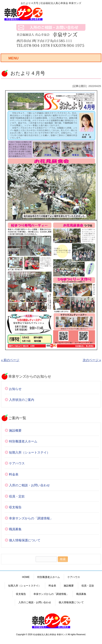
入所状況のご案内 (22, 400)
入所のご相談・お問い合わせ (29, 485)
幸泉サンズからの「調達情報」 (31, 518)
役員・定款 (17, 496)
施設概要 (15, 430)
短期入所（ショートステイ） (29, 452)
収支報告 (15, 507)
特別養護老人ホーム (23, 441)
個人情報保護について (25, 540)
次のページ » (92, 360)
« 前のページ (10, 360)
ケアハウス (17, 463)
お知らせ (15, 389)
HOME (26, 577)
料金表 (14, 474)
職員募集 (15, 529)
